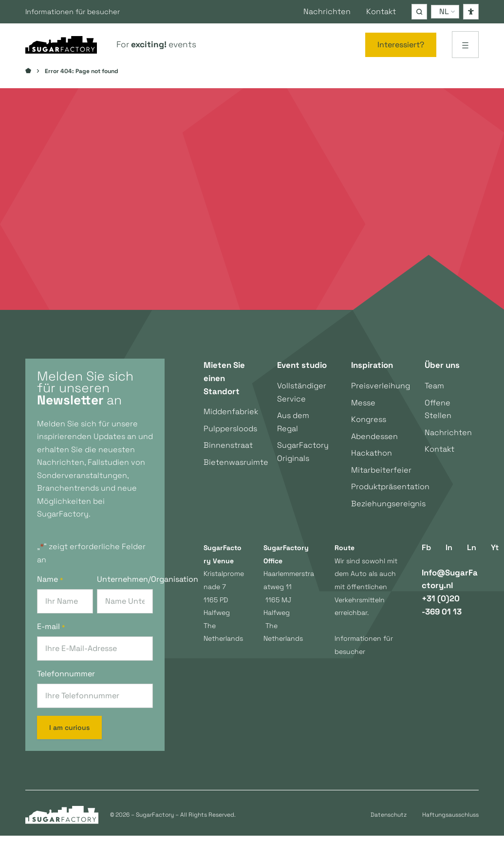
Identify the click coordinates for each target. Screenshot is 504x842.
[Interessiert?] (401, 45)
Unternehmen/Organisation (125, 585)
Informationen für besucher (78, 11)
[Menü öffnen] (465, 45)
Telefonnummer (66, 680)
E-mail (51, 633)
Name (50, 585)
